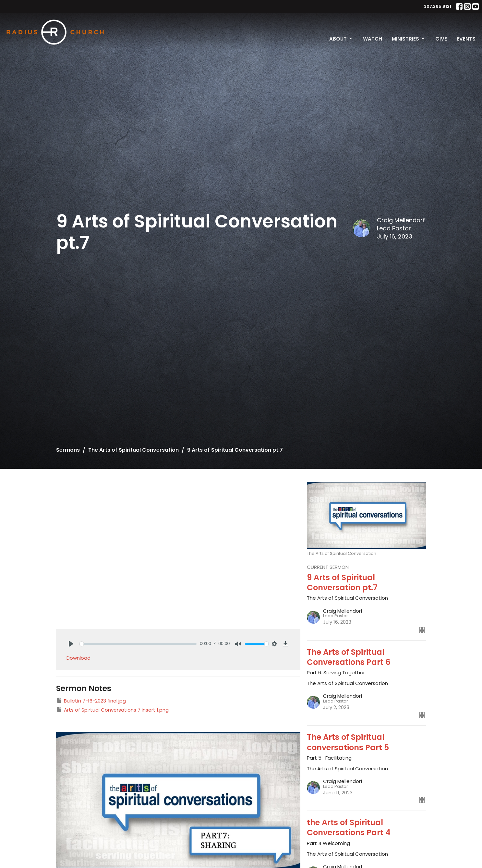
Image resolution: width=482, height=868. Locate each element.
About (341, 39)
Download (78, 658)
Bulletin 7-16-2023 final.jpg (91, 701)
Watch (373, 39)
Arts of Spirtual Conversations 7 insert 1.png (112, 710)
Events (466, 39)
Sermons (68, 450)
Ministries (409, 39)
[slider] (138, 644)
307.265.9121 (438, 6)
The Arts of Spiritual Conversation (133, 450)
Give (441, 39)
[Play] (71, 644)
